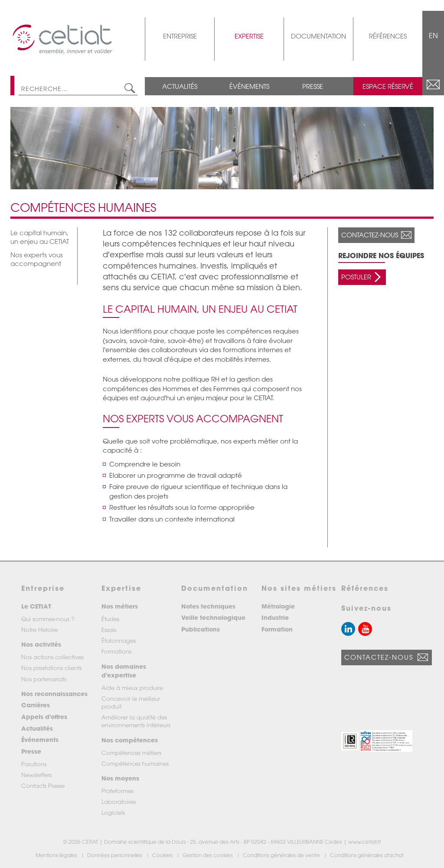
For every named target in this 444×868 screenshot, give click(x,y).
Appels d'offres (44, 717)
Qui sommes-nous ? (48, 619)
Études (110, 619)
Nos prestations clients (51, 668)
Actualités (180, 86)
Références (388, 36)
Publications (201, 629)
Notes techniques (208, 606)
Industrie (275, 617)
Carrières (36, 705)
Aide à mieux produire (132, 688)
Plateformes (118, 791)
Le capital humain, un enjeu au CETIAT (40, 237)
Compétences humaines (135, 763)
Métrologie (278, 606)
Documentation (318, 36)
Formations (116, 651)
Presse (313, 86)
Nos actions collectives (52, 657)
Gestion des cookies (208, 855)
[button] (350, 741)
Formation (277, 629)
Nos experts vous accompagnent (37, 259)
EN (433, 36)
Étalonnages (119, 640)
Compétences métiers (131, 753)
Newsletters (36, 775)
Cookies (163, 855)
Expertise (249, 36)
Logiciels (113, 812)
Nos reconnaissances (54, 694)
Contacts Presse (43, 785)
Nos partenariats (44, 679)
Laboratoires (119, 802)
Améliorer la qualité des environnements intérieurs (136, 721)
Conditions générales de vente (282, 855)
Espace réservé (388, 86)
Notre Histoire (39, 630)
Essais (109, 630)
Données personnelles (115, 855)
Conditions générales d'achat (367, 855)
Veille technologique (213, 617)
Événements (249, 86)
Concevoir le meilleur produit (131, 702)
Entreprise (180, 36)
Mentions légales (57, 855)
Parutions (34, 764)
